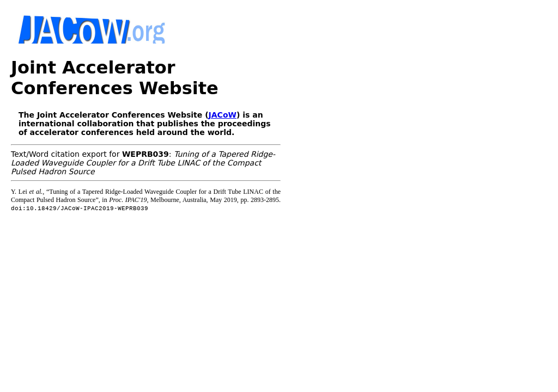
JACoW (223, 115)
